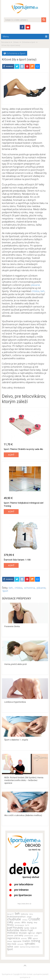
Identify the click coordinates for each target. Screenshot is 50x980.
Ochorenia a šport (16, 53)
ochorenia (30, 588)
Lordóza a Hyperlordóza (15, 702)
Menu (6, 36)
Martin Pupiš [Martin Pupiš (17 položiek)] (27, 930)
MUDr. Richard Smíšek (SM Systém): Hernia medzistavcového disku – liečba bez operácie (24, 780)
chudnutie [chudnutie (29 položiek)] (14, 919)
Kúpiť (11, 455)
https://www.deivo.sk (24, 904)
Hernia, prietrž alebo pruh (16, 664)
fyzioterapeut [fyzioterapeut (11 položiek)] (19, 925)
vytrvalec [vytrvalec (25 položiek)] (30, 944)
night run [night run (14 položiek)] (31, 933)
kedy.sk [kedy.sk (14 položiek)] (34, 928)
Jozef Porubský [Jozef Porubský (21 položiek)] (15, 928)
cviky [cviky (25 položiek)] (10, 922)
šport (5, 591)
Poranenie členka (12, 626)
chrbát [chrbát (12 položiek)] (29, 917)
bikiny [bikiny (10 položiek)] (31, 914)
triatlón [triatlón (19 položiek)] (26, 941)
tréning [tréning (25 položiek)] (36, 941)
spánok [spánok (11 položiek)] (35, 938)
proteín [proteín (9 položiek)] (36, 936)
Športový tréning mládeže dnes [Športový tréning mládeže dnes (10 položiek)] (29, 947)
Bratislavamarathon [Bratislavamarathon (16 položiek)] (16, 917)
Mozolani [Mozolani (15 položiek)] (23, 933)
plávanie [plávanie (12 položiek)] (10, 936)
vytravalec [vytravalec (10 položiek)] (20, 944)
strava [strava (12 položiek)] (10, 941)
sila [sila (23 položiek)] (30, 938)
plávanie (36, 285)
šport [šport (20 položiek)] (10, 949)
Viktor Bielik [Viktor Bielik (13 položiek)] (12, 944)
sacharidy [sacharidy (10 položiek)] (24, 938)
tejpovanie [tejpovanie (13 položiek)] (17, 941)
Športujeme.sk (7, 974)
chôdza (36, 291)
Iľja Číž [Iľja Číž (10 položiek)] (27, 925)
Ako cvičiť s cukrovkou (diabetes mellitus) (23, 815)
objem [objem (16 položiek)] (39, 933)
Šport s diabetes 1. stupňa (16, 740)
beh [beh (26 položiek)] (17, 913)
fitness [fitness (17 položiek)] (10, 925)
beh (43, 291)
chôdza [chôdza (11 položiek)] (25, 920)
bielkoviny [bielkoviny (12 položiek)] (25, 914)
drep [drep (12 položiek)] (35, 922)
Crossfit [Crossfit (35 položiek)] (34, 919)
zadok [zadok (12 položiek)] (16, 947)
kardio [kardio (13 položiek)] (27, 928)
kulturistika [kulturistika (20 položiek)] (13, 930)
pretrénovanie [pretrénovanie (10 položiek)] (29, 936)
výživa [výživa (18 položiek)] (10, 947)
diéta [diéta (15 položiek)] (24, 922)
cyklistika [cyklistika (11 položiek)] (17, 923)
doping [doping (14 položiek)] (30, 922)
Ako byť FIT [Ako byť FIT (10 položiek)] (11, 914)
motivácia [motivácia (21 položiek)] (12, 933)
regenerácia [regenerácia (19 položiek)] (14, 938)
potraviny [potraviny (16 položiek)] (19, 935)
